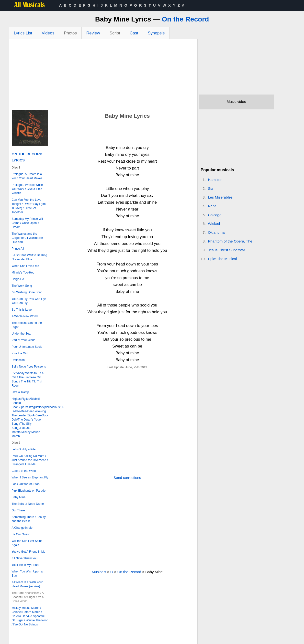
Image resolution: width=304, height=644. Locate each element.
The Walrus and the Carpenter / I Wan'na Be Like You (27, 238)
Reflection (18, 360)
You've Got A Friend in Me (29, 552)
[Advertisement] (103, 76)
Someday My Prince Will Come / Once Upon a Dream (28, 223)
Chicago (215, 215)
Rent (212, 206)
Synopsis (156, 33)
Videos (48, 33)
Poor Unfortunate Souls (27, 347)
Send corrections (127, 478)
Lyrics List (23, 33)
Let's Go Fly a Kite (24, 449)
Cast (134, 33)
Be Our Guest (21, 534)
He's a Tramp (20, 392)
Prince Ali (18, 249)
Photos (70, 33)
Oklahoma (216, 232)
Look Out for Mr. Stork (26, 484)
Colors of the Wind (24, 471)
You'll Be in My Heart (25, 565)
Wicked (214, 224)
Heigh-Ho (18, 279)
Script (115, 33)
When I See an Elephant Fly (30, 477)
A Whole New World (25, 316)
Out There (18, 510)
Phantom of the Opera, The (230, 241)
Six (210, 188)
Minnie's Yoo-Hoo (23, 273)
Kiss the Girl (20, 353)
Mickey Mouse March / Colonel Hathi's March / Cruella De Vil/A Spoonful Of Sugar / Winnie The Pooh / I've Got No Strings (30, 616)
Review (93, 33)
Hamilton (215, 180)
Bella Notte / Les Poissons (29, 367)
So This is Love (22, 310)
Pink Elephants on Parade (29, 491)
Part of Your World (24, 340)
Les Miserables (220, 197)
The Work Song (22, 286)
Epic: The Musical (222, 259)
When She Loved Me (25, 266)
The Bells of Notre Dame (28, 504)
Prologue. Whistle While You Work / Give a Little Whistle (27, 189)
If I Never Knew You (25, 558)
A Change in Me (22, 528)
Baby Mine (19, 497)
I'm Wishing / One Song (27, 292)
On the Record (185, 19)
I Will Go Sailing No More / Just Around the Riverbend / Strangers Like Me (30, 460)
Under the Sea (21, 334)
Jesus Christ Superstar (226, 250)
